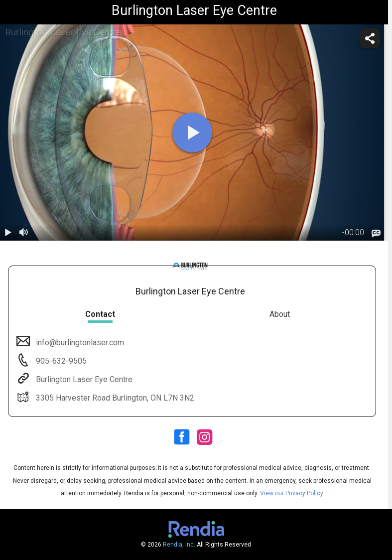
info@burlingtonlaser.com (79, 343)
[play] (192, 133)
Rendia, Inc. (179, 545)
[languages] (376, 233)
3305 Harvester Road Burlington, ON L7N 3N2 (114, 398)
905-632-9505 (60, 361)
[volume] (24, 233)
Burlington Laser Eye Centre (83, 379)
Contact (100, 314)
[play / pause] (8, 233)
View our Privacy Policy (292, 493)
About (280, 314)
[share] (370, 38)
